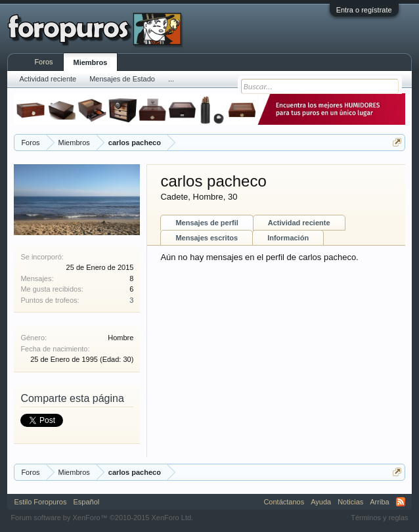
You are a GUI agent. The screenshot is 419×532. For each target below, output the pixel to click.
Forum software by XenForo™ (102, 518)
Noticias (350, 502)
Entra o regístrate (364, 10)
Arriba (379, 502)
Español (86, 502)
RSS (401, 502)
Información (288, 238)
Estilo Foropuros (40, 502)
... (171, 79)
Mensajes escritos (207, 238)
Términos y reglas (379, 518)
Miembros (91, 62)
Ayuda (321, 502)
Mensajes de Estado (122, 79)
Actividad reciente (299, 223)
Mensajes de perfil (207, 223)
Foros (43, 62)
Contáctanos (284, 502)
